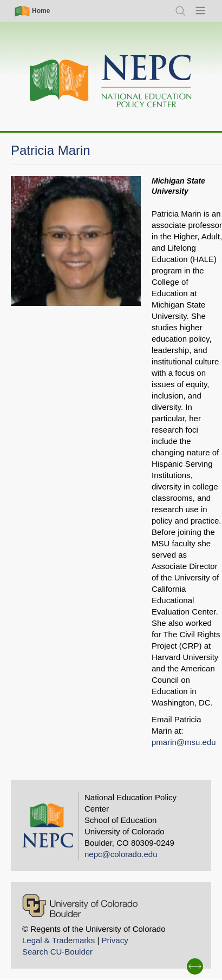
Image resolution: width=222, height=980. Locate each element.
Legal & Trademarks (58, 940)
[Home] (111, 81)
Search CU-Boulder (57, 952)
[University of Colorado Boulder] (80, 906)
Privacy (115, 940)
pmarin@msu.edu (184, 742)
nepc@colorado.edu (121, 854)
